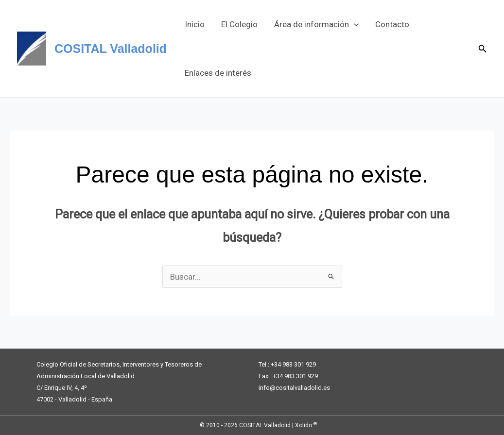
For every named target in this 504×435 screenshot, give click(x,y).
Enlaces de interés (218, 73)
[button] (354, 24)
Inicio (195, 24)
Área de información (316, 24)
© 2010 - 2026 (219, 425)
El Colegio (239, 24)
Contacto (392, 24)
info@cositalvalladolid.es (294, 388)
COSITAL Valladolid (111, 49)
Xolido (306, 425)
